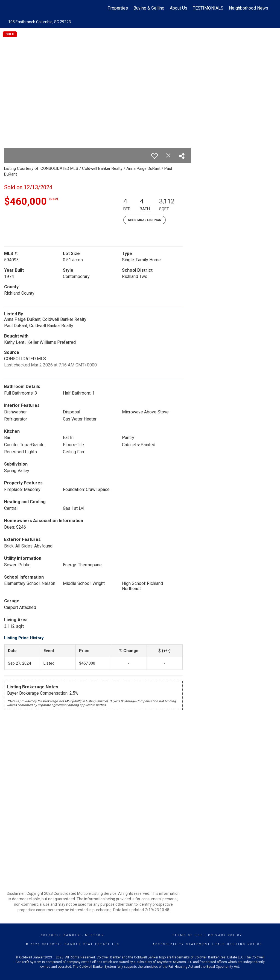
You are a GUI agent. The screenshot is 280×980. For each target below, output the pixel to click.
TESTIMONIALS (208, 8)
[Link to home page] (10, 8)
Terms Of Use (188, 935)
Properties (118, 8)
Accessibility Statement (181, 944)
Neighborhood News (249, 8)
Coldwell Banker (61, 935)
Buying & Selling (149, 8)
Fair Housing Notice (239, 944)
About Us (179, 8)
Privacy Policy (225, 935)
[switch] (154, 156)
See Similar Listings (145, 220)
